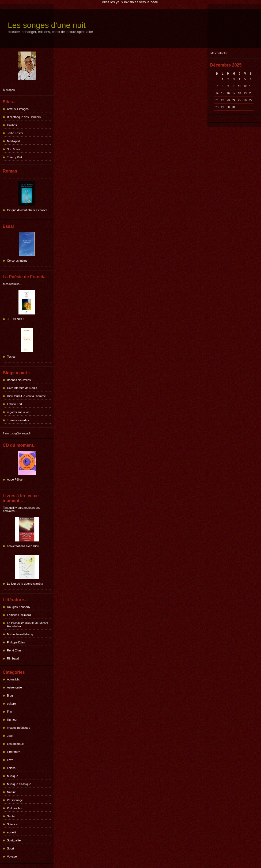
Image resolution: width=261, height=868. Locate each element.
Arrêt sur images (18, 109)
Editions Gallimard (19, 615)
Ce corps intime (17, 261)
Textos (11, 357)
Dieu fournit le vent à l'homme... (28, 396)
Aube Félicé (15, 479)
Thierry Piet (14, 157)
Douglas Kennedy (19, 607)
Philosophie (15, 808)
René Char (14, 650)
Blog (10, 695)
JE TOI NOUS (16, 319)
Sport (10, 848)
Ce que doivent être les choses (27, 210)
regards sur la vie (18, 412)
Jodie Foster (15, 133)
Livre (10, 760)
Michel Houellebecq (20, 634)
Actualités (13, 679)
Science (12, 824)
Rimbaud (13, 658)
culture (11, 704)
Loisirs (11, 768)
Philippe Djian (16, 642)
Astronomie (14, 687)
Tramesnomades (18, 420)
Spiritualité (14, 840)
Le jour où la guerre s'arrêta (25, 584)
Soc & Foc (14, 149)
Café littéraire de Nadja (22, 388)
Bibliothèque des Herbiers (24, 117)
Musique (13, 776)
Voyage (12, 856)
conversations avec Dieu (23, 546)
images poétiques (18, 728)
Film (10, 712)
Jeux (10, 736)
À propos (9, 90)
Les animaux (15, 744)
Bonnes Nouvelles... (20, 380)
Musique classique (19, 784)
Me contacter (219, 53)
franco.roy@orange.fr (17, 433)
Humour (12, 720)
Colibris (12, 125)
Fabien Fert (14, 404)
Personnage (15, 800)
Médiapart (14, 141)
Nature (11, 792)
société (12, 832)
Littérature (14, 752)
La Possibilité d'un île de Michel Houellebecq (27, 625)
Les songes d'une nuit (47, 25)
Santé (11, 816)
